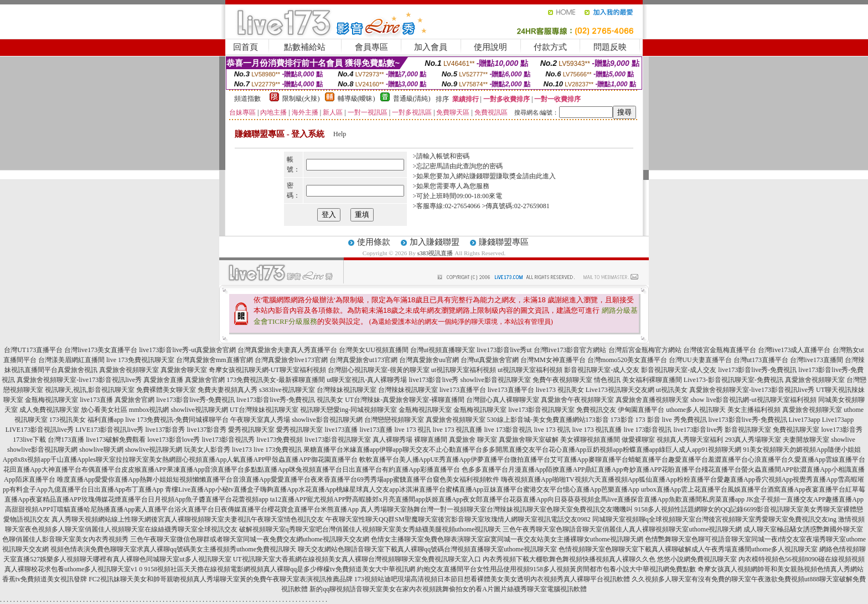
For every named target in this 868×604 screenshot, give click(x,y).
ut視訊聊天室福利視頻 (464, 370)
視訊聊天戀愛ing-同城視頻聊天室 (348, 410)
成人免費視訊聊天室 (49, 410)
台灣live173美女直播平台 (101, 350)
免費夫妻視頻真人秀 (228, 390)
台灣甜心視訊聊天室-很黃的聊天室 (379, 370)
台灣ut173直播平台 (761, 360)
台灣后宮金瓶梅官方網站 (645, 350)
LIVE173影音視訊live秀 (40, 430)
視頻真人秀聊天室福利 (690, 440)
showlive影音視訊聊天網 (327, 420)
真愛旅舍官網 (205, 380)
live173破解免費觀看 (116, 440)
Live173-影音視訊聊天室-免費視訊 (733, 380)
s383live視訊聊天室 (287, 390)
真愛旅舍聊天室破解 (529, 440)
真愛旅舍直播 (163, 380)
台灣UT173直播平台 (33, 350)
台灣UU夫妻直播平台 (700, 360)
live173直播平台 (463, 390)
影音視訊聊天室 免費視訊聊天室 (772, 430)
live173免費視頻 (280, 440)
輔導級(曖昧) (356, 99)
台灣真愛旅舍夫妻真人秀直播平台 (287, 350)
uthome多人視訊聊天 (696, 410)
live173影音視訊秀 (228, 440)
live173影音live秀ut (504, 350)
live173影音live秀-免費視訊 (757, 370)
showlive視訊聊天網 (199, 410)
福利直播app (105, 420)
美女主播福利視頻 (754, 410)
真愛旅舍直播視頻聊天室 (652, 400)
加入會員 (431, 47)
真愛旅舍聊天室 (184, 370)
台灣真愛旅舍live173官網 (291, 360)
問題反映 (610, 47)
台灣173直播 (66, 440)
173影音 (597, 420)
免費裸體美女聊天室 (166, 390)
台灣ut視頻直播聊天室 (443, 350)
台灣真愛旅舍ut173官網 (363, 360)
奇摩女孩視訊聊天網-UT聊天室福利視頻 (267, 370)
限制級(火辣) (301, 99)
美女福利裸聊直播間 (652, 380)
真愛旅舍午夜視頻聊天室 (577, 400)
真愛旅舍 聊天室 (473, 440)
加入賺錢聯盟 (435, 242)
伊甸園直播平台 (641, 410)
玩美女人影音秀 (207, 450)
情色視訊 (607, 380)
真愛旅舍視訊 (77, 370)
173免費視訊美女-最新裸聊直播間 (276, 380)
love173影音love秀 (174, 440)
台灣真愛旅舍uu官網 (429, 360)
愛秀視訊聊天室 (251, 430)
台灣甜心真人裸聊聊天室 (503, 400)
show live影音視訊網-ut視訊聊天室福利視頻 (753, 400)
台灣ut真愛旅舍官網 (490, 360)
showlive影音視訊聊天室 (496, 380)
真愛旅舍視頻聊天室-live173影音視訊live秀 (79, 380)
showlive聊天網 (101, 450)
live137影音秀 (165, 430)
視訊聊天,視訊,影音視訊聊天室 (90, 390)
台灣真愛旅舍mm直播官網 (215, 360)
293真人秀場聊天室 (753, 440)
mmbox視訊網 (149, 410)
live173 (242, 450)
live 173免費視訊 (278, 450)
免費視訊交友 (596, 410)
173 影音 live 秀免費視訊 (671, 420)
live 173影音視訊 (508, 430)
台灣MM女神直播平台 (553, 360)
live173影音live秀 (434, 380)
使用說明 (490, 47)
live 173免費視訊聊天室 (140, 360)
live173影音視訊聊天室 (541, 410)
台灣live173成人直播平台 (794, 350)
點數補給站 (305, 47)
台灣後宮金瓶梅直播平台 (720, 350)
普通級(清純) (412, 99)
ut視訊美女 (672, 390)
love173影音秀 (842, 430)
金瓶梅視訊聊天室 (51, 400)
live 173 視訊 (412, 430)
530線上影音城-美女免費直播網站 (536, 420)
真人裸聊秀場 (392, 440)
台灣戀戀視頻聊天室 (394, 420)
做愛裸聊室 (638, 440)
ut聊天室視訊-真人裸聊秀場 (367, 380)
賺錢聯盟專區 (504, 242)
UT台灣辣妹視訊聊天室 (264, 410)
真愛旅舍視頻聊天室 (129, 370)
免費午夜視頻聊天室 (562, 380)
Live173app (805, 420)
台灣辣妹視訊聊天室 (347, 390)
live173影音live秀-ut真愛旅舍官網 (187, 350)
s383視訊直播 (435, 253)
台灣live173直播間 (817, 360)
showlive (843, 440)
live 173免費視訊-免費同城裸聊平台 (177, 420)
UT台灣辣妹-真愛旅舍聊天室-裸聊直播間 (405, 400)
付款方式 (550, 47)
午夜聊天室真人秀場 (260, 420)
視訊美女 (330, 400)
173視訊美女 (68, 420)
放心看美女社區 (104, 410)
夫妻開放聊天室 (806, 440)
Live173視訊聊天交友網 (620, 390)
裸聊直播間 (431, 440)
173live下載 (29, 440)
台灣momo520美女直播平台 (627, 360)
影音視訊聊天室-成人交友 (602, 370)
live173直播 (96, 400)
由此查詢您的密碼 (476, 166)
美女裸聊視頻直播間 (590, 440)
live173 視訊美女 (560, 390)
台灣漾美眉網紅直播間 (71, 360)
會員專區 (371, 47)
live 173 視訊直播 (457, 430)
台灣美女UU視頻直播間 (373, 350)
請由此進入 (539, 176)
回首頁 (246, 47)
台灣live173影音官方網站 (570, 350)
